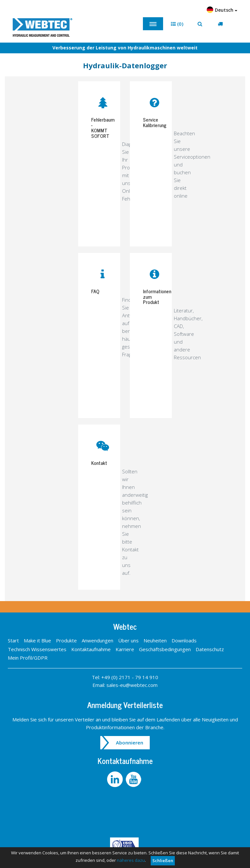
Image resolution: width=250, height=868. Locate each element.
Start (13, 640)
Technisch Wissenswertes (37, 649)
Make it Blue (37, 640)
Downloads (184, 640)
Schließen (163, 861)
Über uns (128, 640)
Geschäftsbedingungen (165, 649)
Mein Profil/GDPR (28, 658)
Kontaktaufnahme (91, 649)
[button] (177, 24)
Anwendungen (97, 640)
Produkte (66, 640)
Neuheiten (155, 640)
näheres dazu (131, 860)
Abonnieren (130, 743)
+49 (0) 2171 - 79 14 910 (130, 677)
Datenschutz (210, 649)
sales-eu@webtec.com (132, 685)
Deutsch (222, 10)
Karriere (125, 649)
